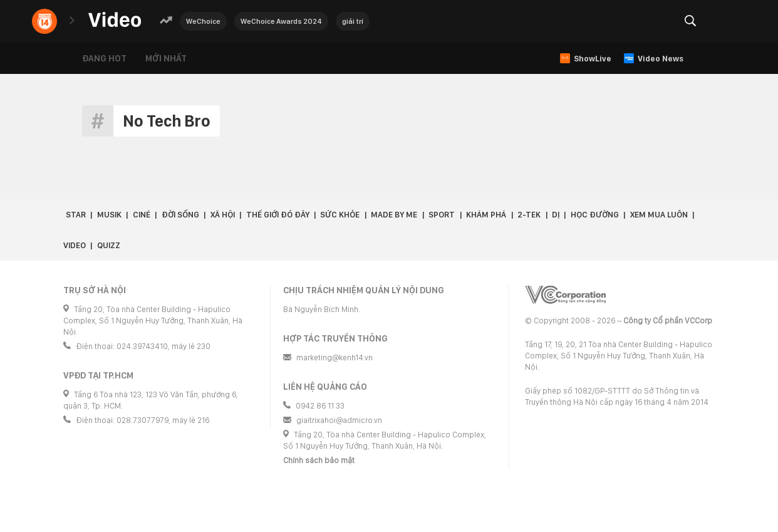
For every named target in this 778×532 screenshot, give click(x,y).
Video (75, 245)
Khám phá (486, 215)
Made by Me (394, 215)
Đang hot (104, 58)
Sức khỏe (340, 215)
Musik (109, 215)
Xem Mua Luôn (659, 215)
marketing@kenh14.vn (335, 357)
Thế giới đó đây (278, 215)
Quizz (109, 245)
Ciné (142, 215)
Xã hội (223, 215)
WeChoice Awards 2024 (281, 21)
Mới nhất (166, 58)
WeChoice (203, 21)
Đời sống (180, 215)
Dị (556, 215)
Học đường (595, 215)
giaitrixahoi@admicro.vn (339, 420)
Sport (442, 215)
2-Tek (529, 215)
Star (76, 215)
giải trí (353, 21)
